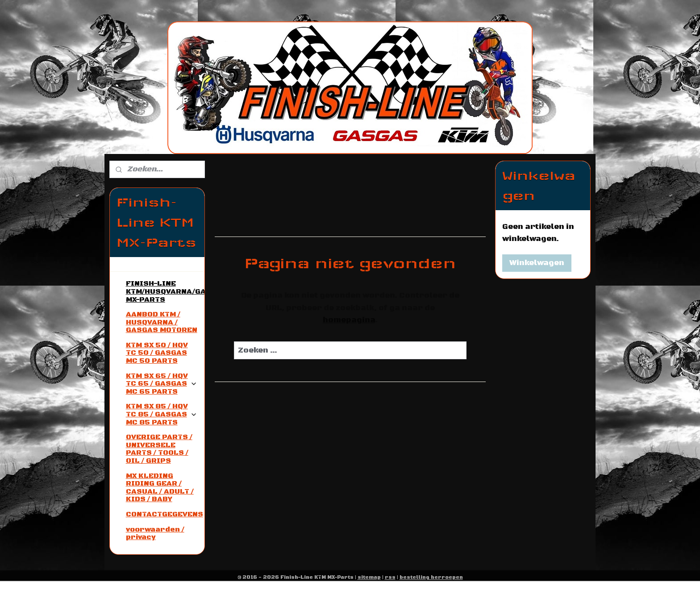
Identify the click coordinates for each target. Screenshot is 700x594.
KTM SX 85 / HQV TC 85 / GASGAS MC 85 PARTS (162, 414)
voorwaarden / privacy (155, 533)
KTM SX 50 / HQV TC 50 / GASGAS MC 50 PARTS (157, 353)
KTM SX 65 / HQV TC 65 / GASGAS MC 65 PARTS (162, 384)
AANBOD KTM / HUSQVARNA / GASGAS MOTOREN (162, 322)
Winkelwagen (537, 263)
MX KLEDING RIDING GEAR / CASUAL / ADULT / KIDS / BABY (160, 488)
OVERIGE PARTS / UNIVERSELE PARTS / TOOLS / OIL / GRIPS (159, 449)
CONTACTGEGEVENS (165, 514)
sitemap (369, 577)
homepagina (348, 320)
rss (390, 577)
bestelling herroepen (431, 577)
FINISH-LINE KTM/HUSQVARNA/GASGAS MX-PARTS (165, 291)
